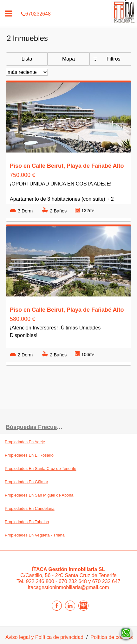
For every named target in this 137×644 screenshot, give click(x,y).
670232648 (68, 4)
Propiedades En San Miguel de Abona (39, 495)
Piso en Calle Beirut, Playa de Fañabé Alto (67, 166)
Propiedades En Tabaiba (27, 522)
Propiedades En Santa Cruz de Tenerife (40, 468)
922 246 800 (41, 581)
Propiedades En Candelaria (30, 508)
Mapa (68, 59)
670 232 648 (73, 581)
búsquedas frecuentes (37, 427)
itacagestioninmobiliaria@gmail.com (68, 587)
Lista (27, 59)
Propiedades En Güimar (26, 482)
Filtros (114, 59)
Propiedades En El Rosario (29, 455)
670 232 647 (106, 581)
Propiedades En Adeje (25, 442)
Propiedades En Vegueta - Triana (35, 535)
